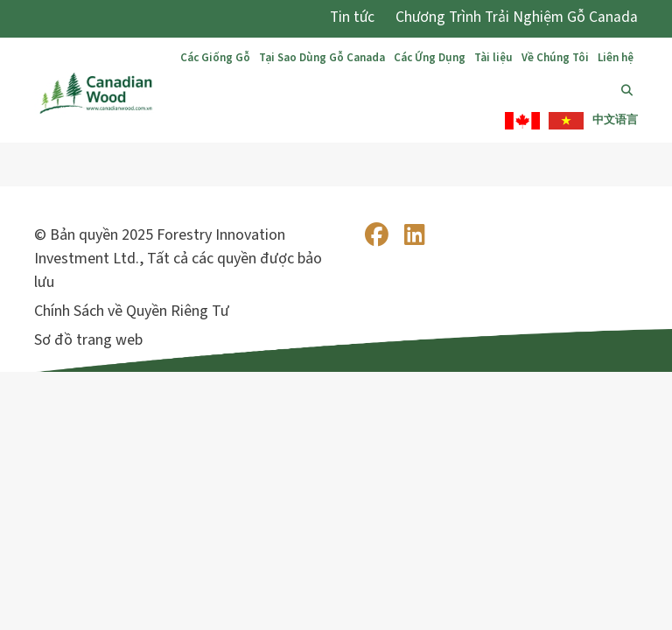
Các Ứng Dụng (430, 58)
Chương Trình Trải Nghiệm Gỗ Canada (517, 17)
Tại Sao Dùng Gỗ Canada (322, 58)
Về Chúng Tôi (555, 58)
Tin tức (352, 17)
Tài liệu (493, 58)
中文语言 (615, 120)
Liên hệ (616, 58)
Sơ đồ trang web (88, 340)
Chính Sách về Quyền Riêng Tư (132, 311)
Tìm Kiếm (630, 90)
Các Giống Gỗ (215, 58)
